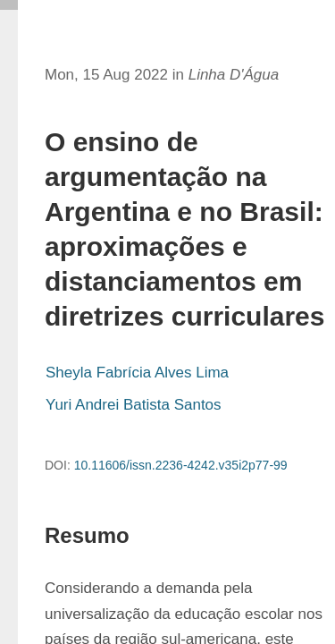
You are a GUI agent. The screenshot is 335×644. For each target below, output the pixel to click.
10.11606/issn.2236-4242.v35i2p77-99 (181, 465)
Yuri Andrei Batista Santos (134, 405)
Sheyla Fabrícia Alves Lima (137, 373)
